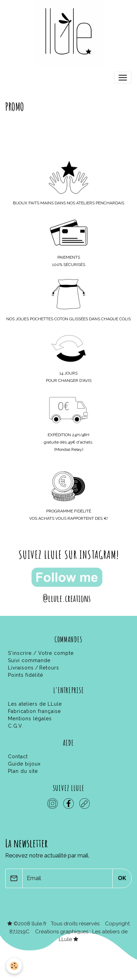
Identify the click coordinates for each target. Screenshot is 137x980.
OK (122, 878)
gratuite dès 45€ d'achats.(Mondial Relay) (68, 442)
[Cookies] (14, 966)
